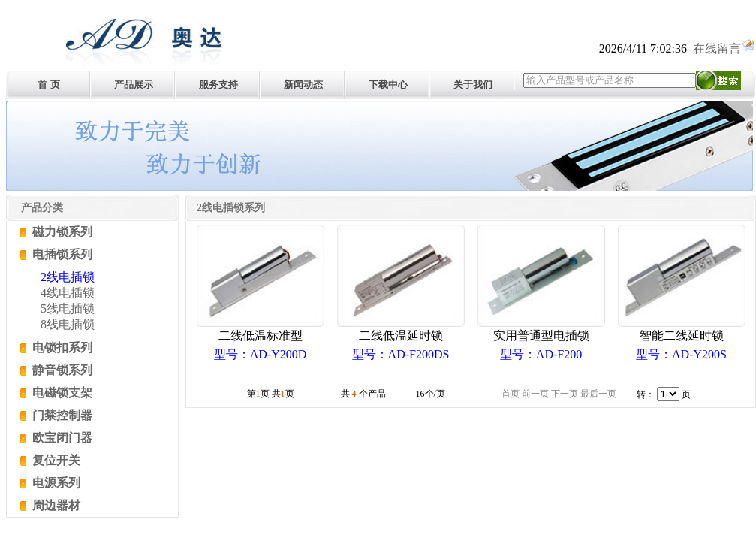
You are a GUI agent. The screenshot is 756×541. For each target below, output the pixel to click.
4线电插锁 (68, 293)
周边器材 (55, 505)
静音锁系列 (61, 370)
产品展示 (134, 85)
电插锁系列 (61, 254)
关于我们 (473, 85)
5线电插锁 (68, 308)
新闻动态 (303, 85)
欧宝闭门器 (61, 438)
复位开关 (55, 460)
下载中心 (388, 85)
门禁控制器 (61, 415)
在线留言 (724, 48)
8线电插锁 (68, 324)
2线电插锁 (68, 277)
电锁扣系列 (61, 348)
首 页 (48, 85)
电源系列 (55, 483)
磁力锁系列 (61, 232)
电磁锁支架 (61, 393)
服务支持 (218, 85)
